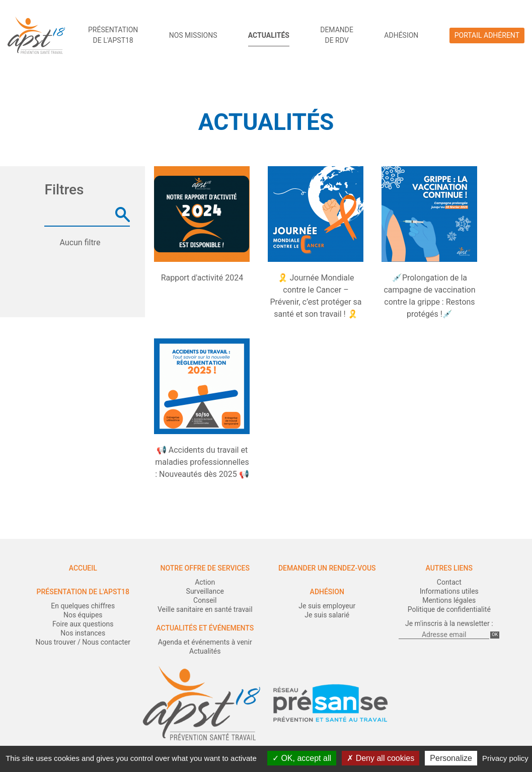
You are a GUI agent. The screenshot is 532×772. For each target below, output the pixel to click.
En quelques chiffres (83, 606)
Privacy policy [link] (505, 758)
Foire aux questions (83, 624)
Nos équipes (83, 615)
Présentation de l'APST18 (83, 592)
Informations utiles (449, 591)
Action (205, 582)
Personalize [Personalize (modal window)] (451, 758)
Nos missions (193, 35)
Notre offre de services (205, 568)
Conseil (205, 600)
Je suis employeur (327, 606)
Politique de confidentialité (449, 609)
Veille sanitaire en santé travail (205, 609)
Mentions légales (449, 600)
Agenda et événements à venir (205, 642)
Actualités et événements (205, 628)
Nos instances (83, 633)
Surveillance (205, 591)
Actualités (269, 35)
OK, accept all (302, 758)
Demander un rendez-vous (327, 568)
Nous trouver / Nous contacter (83, 642)
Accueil (83, 568)
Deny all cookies (381, 758)
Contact (449, 582)
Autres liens (449, 568)
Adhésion (401, 35)
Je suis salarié (327, 615)
